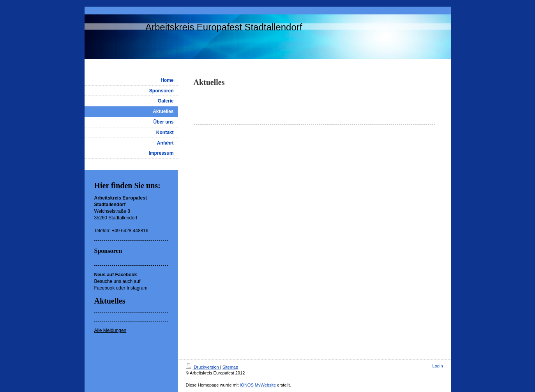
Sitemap (230, 367)
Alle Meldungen (110, 330)
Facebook (105, 288)
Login (438, 366)
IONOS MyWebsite (258, 385)
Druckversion (203, 367)
